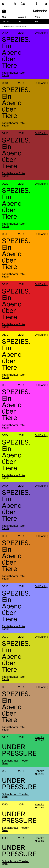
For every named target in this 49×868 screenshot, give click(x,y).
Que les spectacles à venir (15, 26)
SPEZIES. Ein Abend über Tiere (16, 53)
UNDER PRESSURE (19, 751)
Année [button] (21, 17)
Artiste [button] (38, 17)
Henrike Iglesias (39, 739)
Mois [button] (4, 17)
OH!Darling (41, 33)
